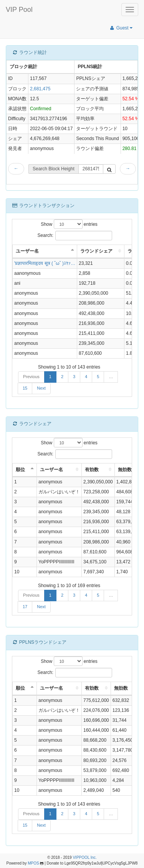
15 (25, 388)
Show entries (69, 224)
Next (41, 388)
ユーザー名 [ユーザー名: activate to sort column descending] (27, 251)
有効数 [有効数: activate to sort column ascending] (92, 470)
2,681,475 (40, 89)
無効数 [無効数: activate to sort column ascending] (125, 470)
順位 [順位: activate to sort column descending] (20, 470)
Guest (121, 28)
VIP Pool (19, 10)
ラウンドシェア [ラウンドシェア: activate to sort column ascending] (96, 251)
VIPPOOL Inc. (84, 857)
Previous (31, 377)
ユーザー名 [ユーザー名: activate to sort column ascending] (51, 470)
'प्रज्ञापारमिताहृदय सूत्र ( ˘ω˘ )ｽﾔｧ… (45, 263)
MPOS (33, 863)
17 (25, 607)
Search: (75, 236)
